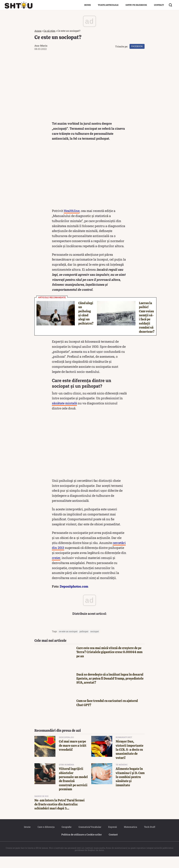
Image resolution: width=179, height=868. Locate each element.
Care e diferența (46, 838)
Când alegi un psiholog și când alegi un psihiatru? (86, 325)
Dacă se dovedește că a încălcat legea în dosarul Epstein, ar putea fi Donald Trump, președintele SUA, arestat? (110, 690)
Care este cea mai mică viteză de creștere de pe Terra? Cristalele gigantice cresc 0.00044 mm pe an (109, 664)
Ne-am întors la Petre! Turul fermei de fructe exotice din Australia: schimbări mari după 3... (60, 816)
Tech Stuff (150, 838)
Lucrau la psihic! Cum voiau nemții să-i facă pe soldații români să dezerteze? (147, 329)
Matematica (130, 838)
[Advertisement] (89, 187)
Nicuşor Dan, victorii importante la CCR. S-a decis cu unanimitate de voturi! (130, 761)
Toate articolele (108, 5)
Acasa (38, 31)
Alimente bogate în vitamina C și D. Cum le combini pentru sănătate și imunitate (130, 788)
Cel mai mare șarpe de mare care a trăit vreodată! (73, 757)
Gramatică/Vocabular (90, 838)
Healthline (72, 222)
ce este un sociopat (68, 643)
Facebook (137, 46)
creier (56, 569)
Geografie (67, 838)
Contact (159, 5)
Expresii (113, 838)
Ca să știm (49, 31)
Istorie (27, 838)
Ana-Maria (41, 46)
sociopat (95, 643)
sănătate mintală (64, 415)
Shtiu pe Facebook (136, 5)
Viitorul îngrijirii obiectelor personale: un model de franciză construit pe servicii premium (73, 790)
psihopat (84, 643)
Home (88, 5)
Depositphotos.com (74, 598)
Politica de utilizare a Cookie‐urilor (82, 846)
